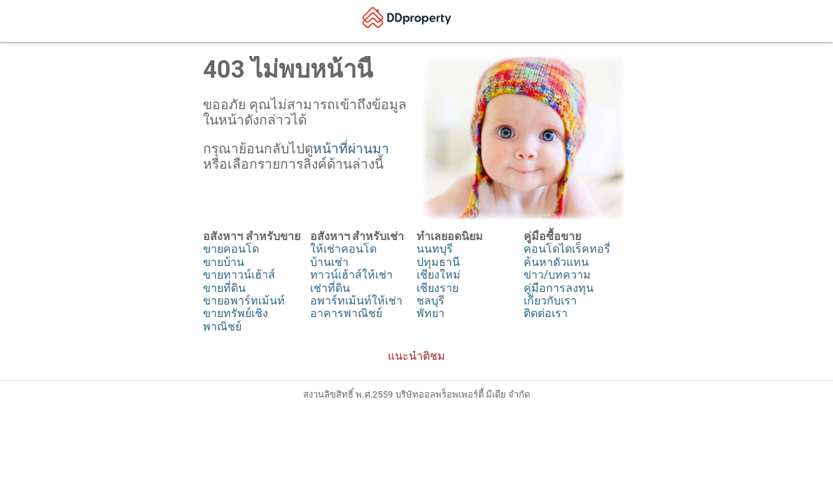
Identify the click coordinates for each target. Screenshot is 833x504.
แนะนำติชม (416, 356)
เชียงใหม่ (439, 275)
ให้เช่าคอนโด (343, 249)
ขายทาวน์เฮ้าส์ (239, 275)
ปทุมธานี (438, 262)
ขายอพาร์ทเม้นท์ (244, 301)
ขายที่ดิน (224, 288)
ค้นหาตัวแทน (556, 262)
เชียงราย (437, 288)
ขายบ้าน (224, 262)
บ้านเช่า (329, 262)
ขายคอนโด (231, 249)
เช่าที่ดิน (330, 288)
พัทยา (430, 313)
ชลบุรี (430, 301)
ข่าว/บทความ (558, 275)
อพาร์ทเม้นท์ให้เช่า (356, 301)
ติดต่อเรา (546, 313)
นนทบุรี (435, 249)
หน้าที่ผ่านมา (351, 149)
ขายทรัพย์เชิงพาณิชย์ (236, 320)
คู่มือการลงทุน (559, 288)
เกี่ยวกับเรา (550, 301)
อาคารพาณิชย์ (346, 313)
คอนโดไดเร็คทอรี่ (567, 249)
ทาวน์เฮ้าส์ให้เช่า (351, 275)
